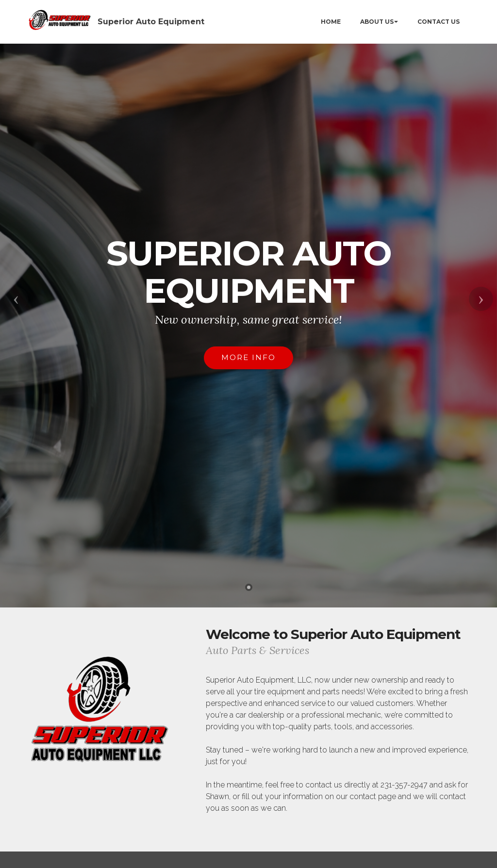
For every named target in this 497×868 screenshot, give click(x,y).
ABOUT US (377, 22)
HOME (331, 22)
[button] (16, 299)
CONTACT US (439, 22)
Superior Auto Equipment (151, 22)
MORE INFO (248, 357)
